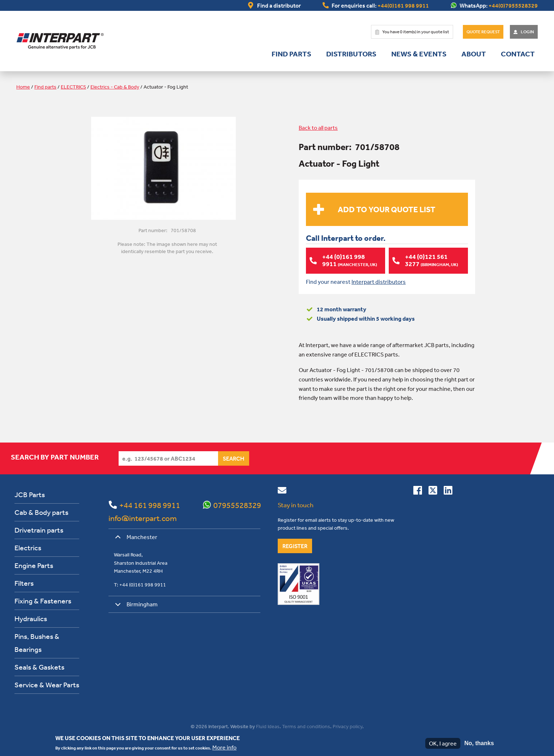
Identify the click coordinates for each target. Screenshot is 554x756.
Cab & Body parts (41, 512)
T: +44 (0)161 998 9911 (140, 585)
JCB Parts (30, 494)
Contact (518, 54)
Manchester (135, 539)
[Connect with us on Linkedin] (448, 492)
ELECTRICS (73, 87)
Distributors (351, 54)
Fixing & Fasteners (43, 601)
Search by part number (55, 457)
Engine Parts (34, 565)
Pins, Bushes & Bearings (37, 643)
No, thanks (479, 743)
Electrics (28, 548)
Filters (24, 583)
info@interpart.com (143, 518)
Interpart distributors (379, 282)
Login (527, 32)
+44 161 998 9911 (150, 505)
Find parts (291, 54)
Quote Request (483, 32)
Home (23, 87)
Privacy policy (348, 726)
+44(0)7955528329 (513, 5)
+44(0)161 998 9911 (403, 5)
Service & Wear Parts (47, 685)
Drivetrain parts (39, 530)
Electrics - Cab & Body (115, 87)
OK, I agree (443, 743)
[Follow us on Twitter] (433, 492)
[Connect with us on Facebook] (418, 492)
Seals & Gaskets (39, 667)
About (474, 54)
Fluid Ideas (268, 726)
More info (224, 747)
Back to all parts (318, 128)
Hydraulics (31, 618)
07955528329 (237, 505)
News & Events (419, 54)
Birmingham (135, 607)
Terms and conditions (306, 726)
